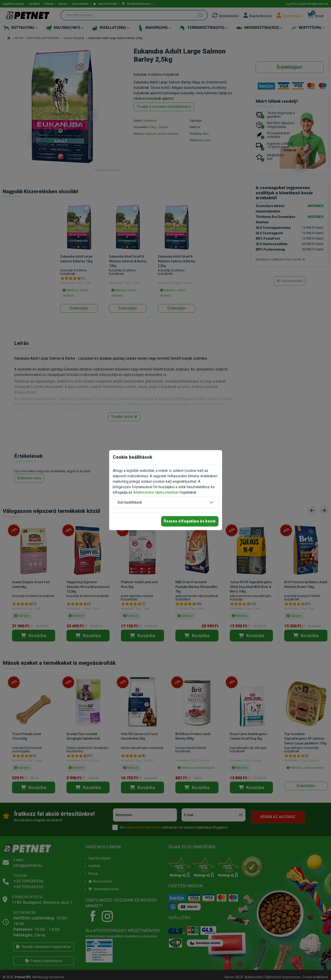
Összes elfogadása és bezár (190, 521)
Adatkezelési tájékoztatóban (156, 492)
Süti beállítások (130, 502)
